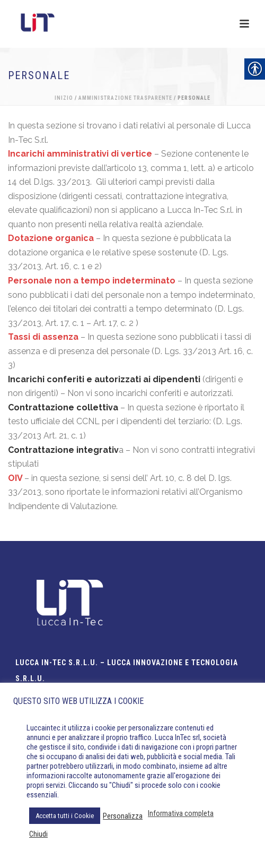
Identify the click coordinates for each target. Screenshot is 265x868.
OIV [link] (15, 478)
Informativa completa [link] (181, 813)
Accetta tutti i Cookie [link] (65, 816)
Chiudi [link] (38, 834)
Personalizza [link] (123, 816)
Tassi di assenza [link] (43, 337)
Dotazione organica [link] (51, 238)
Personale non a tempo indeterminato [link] (92, 281)
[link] (64, 407)
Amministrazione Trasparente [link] (125, 98)
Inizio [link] (64, 98)
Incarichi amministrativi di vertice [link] (80, 154)
